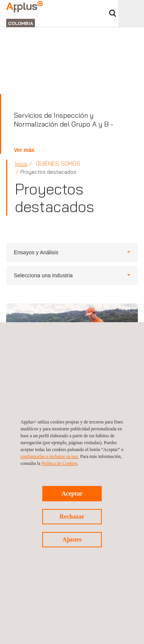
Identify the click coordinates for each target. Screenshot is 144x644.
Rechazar (72, 516)
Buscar (113, 13)
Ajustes (72, 539)
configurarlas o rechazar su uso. (50, 456)
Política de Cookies (59, 463)
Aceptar (72, 493)
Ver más (24, 150)
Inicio (21, 164)
